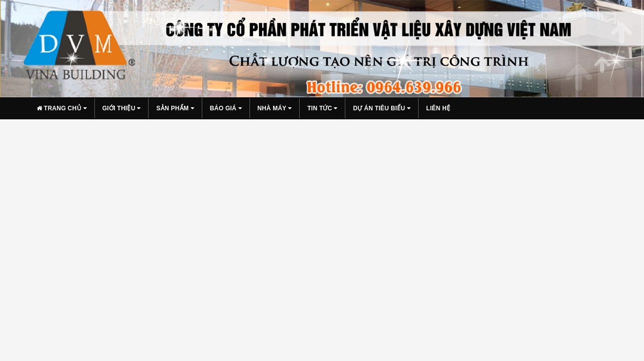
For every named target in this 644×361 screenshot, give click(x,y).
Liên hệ (438, 108)
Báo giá (226, 108)
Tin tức (322, 108)
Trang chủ (62, 108)
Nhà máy (275, 108)
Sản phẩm (175, 108)
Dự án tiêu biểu (382, 108)
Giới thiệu (122, 108)
